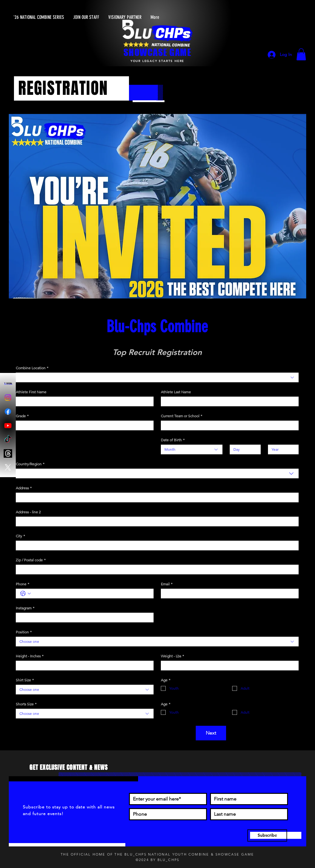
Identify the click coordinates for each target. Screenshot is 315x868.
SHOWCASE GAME (157, 52)
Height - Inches (30, 656)
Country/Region (30, 464)
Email (167, 584)
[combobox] (157, 377)
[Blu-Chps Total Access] (8, 384)
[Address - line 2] (155, 521)
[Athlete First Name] (83, 401)
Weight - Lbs (172, 656)
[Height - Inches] (83, 665)
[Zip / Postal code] (155, 569)
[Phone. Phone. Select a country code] (25, 594)
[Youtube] (8, 425)
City (20, 536)
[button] (301, 54)
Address (24, 488)
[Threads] (8, 453)
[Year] (282, 449)
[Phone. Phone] (91, 593)
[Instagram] (8, 398)
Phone (22, 584)
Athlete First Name (31, 392)
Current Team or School (181, 416)
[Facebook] (8, 412)
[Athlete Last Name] (228, 401)
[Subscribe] (267, 835)
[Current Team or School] (228, 425)
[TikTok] (8, 439)
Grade (22, 416)
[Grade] (83, 425)
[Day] (243, 449)
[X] (8, 467)
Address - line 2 (28, 512)
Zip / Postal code (31, 560)
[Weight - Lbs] (228, 665)
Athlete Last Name (176, 392)
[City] (155, 545)
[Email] (228, 593)
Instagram (25, 608)
